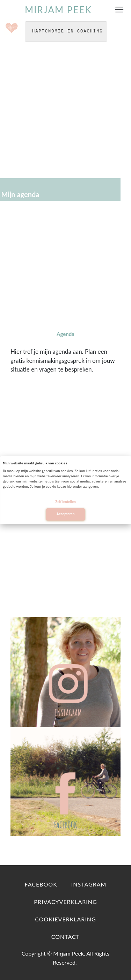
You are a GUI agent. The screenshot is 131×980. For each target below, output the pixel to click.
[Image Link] (65, 672)
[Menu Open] (119, 10)
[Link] (41, 884)
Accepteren (66, 514)
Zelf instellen (65, 502)
